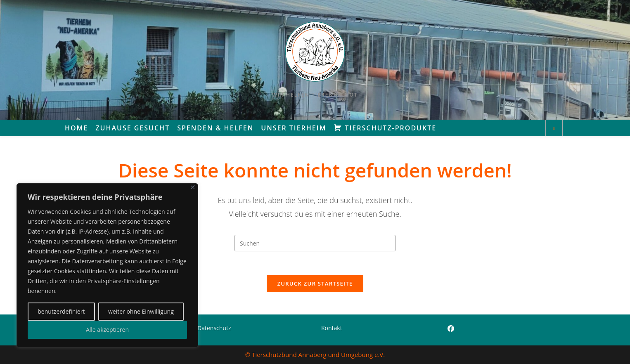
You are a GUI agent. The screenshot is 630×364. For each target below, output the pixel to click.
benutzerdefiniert (61, 311)
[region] (107, 265)
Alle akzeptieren (107, 330)
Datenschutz (214, 328)
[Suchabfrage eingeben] (315, 243)
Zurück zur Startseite (315, 285)
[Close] (193, 187)
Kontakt (332, 328)
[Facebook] (451, 329)
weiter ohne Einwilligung (141, 311)
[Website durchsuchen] (554, 128)
